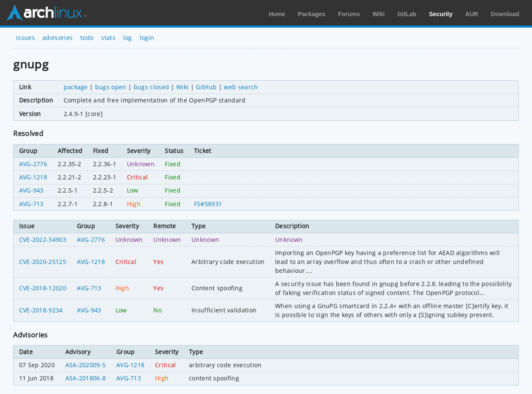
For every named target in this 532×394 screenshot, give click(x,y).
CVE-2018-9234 (41, 310)
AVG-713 (31, 204)
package (76, 87)
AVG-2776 (33, 164)
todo (87, 38)
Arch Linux (47, 13)
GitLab (407, 14)
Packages (312, 14)
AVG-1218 (33, 177)
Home (277, 14)
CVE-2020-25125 (43, 262)
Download (505, 14)
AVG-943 (31, 190)
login (147, 38)
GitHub (206, 87)
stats (108, 38)
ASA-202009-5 (86, 365)
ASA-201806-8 (86, 378)
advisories (58, 38)
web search (241, 87)
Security (441, 14)
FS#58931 (208, 204)
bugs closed (152, 87)
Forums (349, 14)
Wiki (379, 14)
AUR (472, 14)
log (128, 38)
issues (25, 38)
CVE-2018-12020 (43, 288)
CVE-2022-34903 (43, 240)
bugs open (111, 87)
